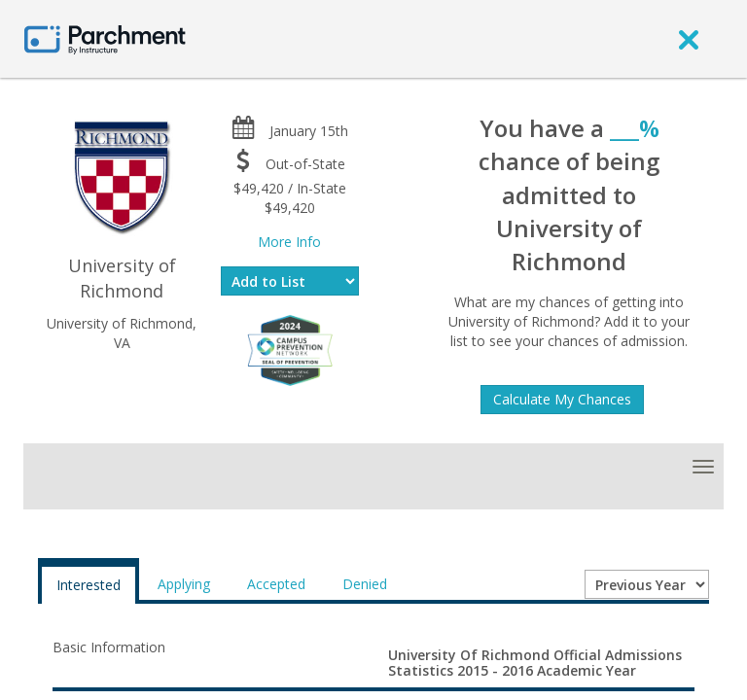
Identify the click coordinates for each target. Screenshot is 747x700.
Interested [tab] (89, 585)
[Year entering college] (647, 584)
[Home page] (105, 38)
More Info (289, 242)
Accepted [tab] (276, 584)
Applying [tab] (184, 584)
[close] (689, 39)
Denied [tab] (365, 584)
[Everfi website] (290, 349)
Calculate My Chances (562, 399)
